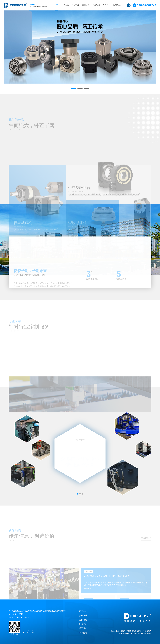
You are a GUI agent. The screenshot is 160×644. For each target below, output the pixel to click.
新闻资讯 (96, 5)
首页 (56, 5)
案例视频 (86, 5)
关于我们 (107, 5)
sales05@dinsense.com (20, 617)
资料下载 (75, 5)
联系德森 (117, 5)
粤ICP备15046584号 (144, 634)
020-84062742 (144, 5)
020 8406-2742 (17, 614)
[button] (73, 89)
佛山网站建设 (132, 634)
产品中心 (65, 5)
